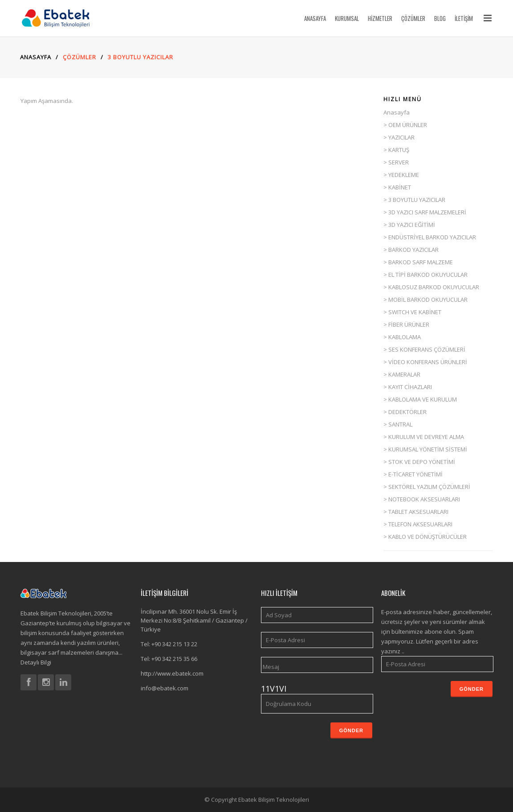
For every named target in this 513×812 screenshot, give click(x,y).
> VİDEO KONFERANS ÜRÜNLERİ (425, 362)
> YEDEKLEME (401, 175)
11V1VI (274, 689)
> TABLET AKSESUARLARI (416, 512)
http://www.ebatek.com (172, 673)
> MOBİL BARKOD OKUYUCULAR (425, 299)
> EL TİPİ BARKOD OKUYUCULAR (425, 275)
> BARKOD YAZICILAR (411, 250)
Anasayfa (397, 112)
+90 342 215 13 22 (174, 644)
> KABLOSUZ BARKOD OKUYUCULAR (431, 287)
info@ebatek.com (165, 688)
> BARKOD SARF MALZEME (418, 262)
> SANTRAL (398, 424)
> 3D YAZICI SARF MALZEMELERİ (425, 212)
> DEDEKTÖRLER (405, 412)
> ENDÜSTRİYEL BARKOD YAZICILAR (430, 237)
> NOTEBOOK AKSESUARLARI (422, 499)
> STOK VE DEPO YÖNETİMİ (419, 462)
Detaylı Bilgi (36, 662)
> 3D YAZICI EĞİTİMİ (409, 225)
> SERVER (396, 162)
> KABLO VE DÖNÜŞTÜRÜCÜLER (425, 537)
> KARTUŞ (396, 150)
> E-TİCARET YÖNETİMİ (413, 474)
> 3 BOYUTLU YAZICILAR (414, 200)
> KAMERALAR (402, 374)
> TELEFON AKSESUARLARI (418, 524)
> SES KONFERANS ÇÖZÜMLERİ (424, 349)
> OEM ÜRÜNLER (405, 125)
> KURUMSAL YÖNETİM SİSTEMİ (425, 449)
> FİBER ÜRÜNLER (406, 324)
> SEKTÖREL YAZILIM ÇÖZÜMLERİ (427, 487)
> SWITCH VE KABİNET (412, 312)
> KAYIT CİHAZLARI (408, 387)
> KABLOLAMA (402, 337)
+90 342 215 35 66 (174, 659)
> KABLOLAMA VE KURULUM (420, 399)
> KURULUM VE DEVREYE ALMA (424, 437)
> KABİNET (397, 187)
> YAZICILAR (399, 137)
